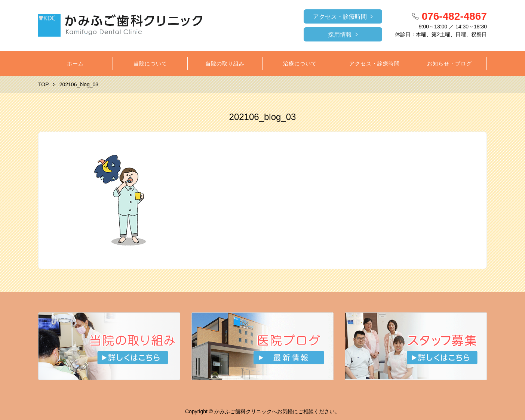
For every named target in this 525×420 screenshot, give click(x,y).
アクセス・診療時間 (340, 17)
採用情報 (340, 35)
